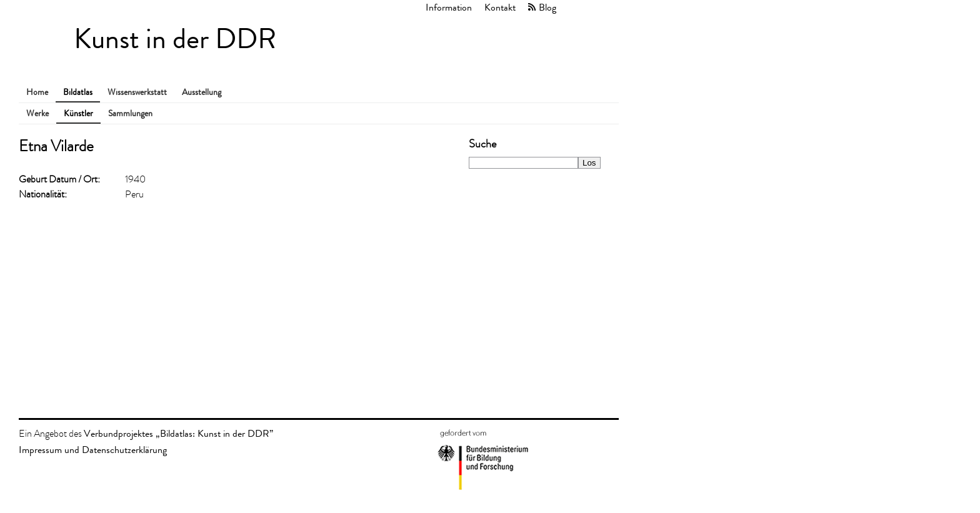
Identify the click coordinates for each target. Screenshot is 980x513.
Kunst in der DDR (175, 39)
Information (449, 7)
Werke (37, 113)
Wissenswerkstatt (137, 92)
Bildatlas (78, 92)
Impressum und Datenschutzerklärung (93, 450)
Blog (547, 7)
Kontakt (500, 7)
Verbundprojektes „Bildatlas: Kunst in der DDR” (178, 433)
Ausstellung (202, 92)
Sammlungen (130, 113)
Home (37, 92)
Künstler (78, 113)
